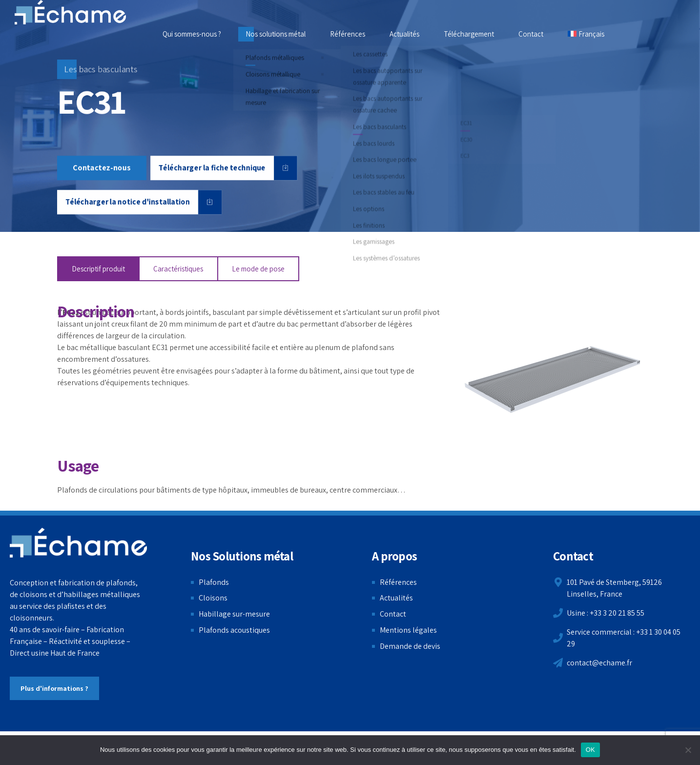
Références (348, 34)
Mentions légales (408, 630)
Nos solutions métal (276, 34)
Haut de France (75, 653)
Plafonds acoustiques (234, 630)
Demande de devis (410, 646)
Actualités (404, 34)
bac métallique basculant (108, 347)
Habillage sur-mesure (234, 614)
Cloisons (213, 598)
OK (590, 750)
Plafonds (214, 582)
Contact (531, 34)
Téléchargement (469, 34)
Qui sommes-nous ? (192, 34)
